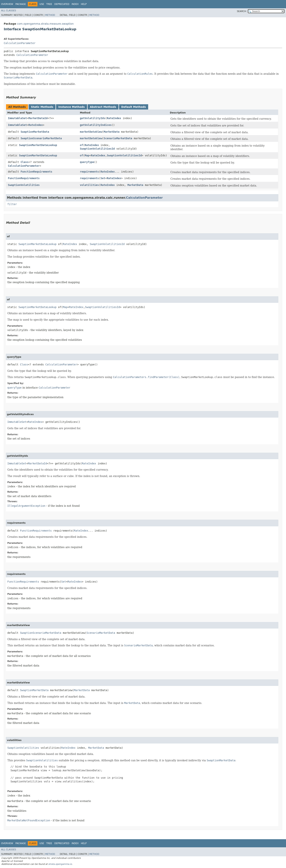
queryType (87, 162)
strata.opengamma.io (60, 864)
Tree (49, 4)
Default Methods (134, 107)
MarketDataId (38, 118)
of (82, 145)
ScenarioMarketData (118, 138)
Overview (7, 4)
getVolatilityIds (93, 118)
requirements (89, 172)
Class (24, 162)
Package (21, 4)
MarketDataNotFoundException (29, 820)
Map (87, 155)
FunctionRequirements (36, 172)
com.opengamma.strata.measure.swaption (45, 24)
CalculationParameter (20, 43)
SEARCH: (242, 11)
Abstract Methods (103, 107)
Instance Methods (71, 107)
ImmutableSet (17, 118)
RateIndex (114, 118)
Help (84, 4)
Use (42, 4)
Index (75, 4)
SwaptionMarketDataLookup (38, 145)
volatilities (89, 185)
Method (50, 15)
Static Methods (42, 107)
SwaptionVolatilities (24, 185)
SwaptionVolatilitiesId (97, 149)
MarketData (112, 132)
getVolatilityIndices (96, 125)
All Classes (9, 11)
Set (103, 178)
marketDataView (91, 132)
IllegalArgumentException (26, 506)
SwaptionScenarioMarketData (41, 138)
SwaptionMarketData (35, 132)
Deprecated (62, 4)
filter (12, 204)
